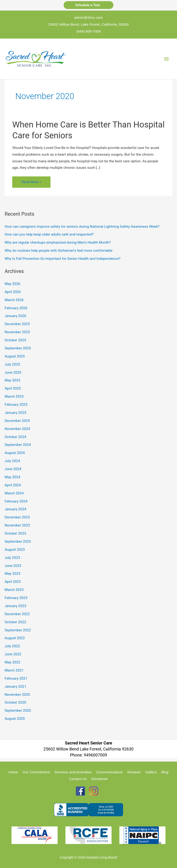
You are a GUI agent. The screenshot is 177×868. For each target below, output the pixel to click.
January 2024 (15, 509)
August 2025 (15, 356)
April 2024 (13, 485)
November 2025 (17, 332)
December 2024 (17, 421)
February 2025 (16, 405)
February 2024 (16, 501)
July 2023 (12, 558)
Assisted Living (102, 857)
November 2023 (17, 525)
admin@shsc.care (88, 17)
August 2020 (15, 719)
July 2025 (12, 364)
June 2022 (13, 654)
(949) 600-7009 (88, 31)
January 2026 (15, 316)
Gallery (151, 772)
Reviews (134, 772)
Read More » (31, 183)
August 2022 (15, 638)
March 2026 (14, 300)
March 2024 (14, 493)
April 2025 (13, 388)
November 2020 (17, 695)
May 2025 (12, 380)
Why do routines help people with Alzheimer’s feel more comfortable (59, 251)
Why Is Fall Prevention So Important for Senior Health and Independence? (63, 259)
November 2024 (17, 429)
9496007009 (95, 755)
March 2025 (14, 396)
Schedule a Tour (88, 5)
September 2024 (18, 445)
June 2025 (13, 372)
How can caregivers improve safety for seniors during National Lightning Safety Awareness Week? (82, 227)
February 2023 (16, 598)
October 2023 (15, 533)
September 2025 (18, 348)
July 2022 (12, 646)
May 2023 (12, 574)
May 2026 (12, 284)
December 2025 (17, 324)
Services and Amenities (73, 772)
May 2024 (12, 477)
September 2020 (18, 711)
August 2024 (15, 453)
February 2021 (16, 678)
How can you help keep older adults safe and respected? (49, 234)
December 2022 (17, 614)
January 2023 (15, 606)
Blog (165, 772)
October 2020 (15, 702)
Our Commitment (36, 772)
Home (13, 772)
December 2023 (17, 517)
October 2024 (15, 437)
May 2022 (12, 662)
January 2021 (15, 687)
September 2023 (18, 541)
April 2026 (13, 292)
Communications (109, 772)
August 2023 (15, 550)
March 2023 (14, 590)
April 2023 (13, 582)
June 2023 (13, 566)
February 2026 (16, 308)
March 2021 (14, 670)
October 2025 (15, 340)
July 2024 (12, 461)
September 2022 (18, 630)
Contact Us (78, 779)
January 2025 (15, 413)
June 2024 (13, 469)
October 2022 (15, 622)
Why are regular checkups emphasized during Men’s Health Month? (58, 242)
